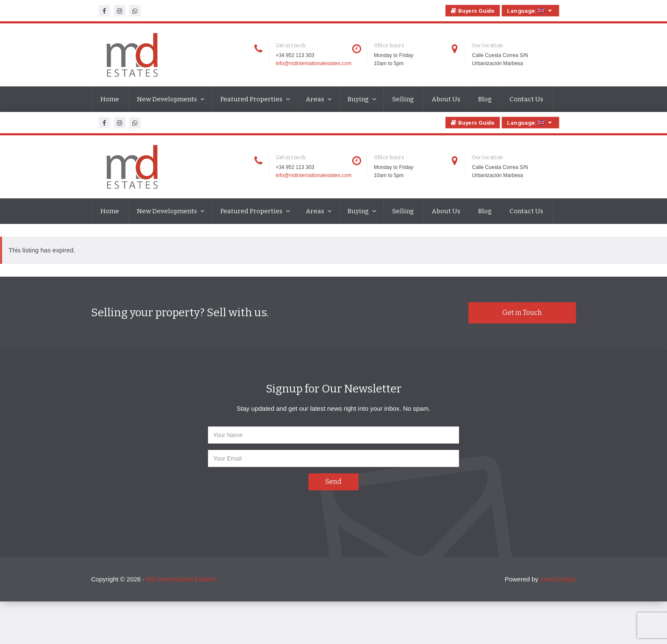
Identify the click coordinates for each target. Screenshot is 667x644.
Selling (403, 99)
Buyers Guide (473, 11)
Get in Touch (522, 313)
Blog (485, 99)
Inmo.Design (558, 579)
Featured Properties (252, 99)
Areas (316, 99)
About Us (446, 99)
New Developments (168, 99)
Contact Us (526, 99)
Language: (530, 11)
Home (110, 99)
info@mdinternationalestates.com (314, 63)
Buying (359, 99)
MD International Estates (181, 579)
